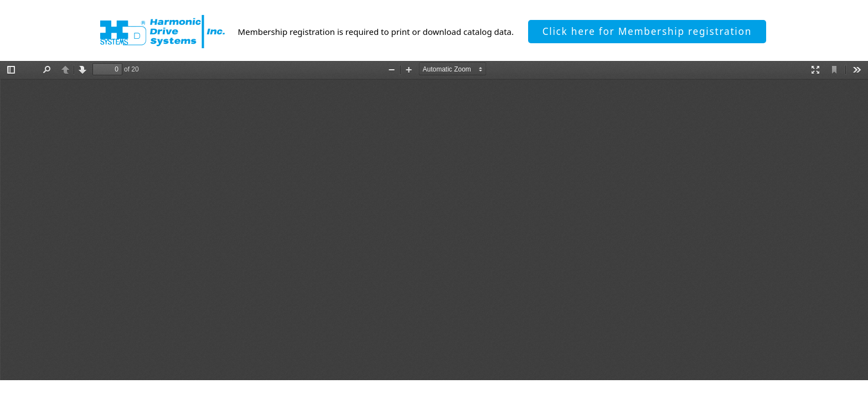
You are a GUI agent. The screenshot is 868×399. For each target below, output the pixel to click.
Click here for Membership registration (647, 31)
